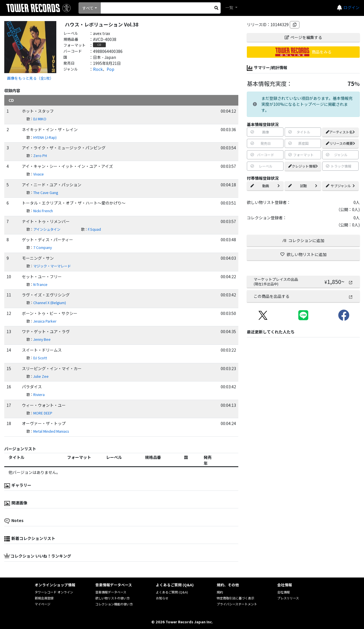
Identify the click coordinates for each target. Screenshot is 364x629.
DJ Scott (40, 358)
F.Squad (94, 229)
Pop (110, 69)
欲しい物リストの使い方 (112, 598)
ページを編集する (303, 37)
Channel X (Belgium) (50, 303)
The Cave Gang (46, 193)
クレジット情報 (303, 166)
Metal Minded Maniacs (51, 431)
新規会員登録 (44, 598)
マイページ (43, 604)
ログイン (351, 7)
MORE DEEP (43, 413)
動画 (265, 186)
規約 (220, 592)
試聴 (303, 186)
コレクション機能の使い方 (114, 604)
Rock (98, 69)
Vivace (39, 174)
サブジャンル (340, 186)
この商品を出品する (303, 296)
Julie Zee (41, 376)
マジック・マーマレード (52, 266)
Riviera (39, 395)
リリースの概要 (341, 143)
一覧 (230, 7)
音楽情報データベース (111, 592)
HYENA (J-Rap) (45, 137)
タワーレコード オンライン (54, 592)
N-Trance (40, 284)
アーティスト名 (340, 132)
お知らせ (162, 598)
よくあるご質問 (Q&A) (172, 592)
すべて (88, 8)
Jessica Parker (45, 321)
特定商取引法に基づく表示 (235, 598)
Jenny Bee (42, 339)
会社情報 (284, 592)
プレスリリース (288, 598)
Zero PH (40, 156)
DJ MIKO (40, 119)
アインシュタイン (47, 229)
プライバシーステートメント (237, 604)
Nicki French (43, 211)
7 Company (43, 248)
